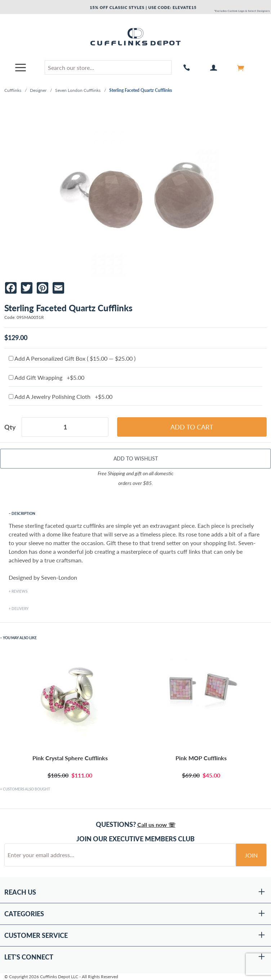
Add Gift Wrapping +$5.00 (46, 377)
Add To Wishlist (136, 458)
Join (251, 855)
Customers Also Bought (26, 789)
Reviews (19, 591)
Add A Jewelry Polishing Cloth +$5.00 (61, 397)
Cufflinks (13, 90)
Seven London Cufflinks (78, 90)
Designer (38, 90)
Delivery (20, 609)
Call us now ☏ (156, 825)
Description (23, 513)
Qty (10, 427)
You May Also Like (20, 638)
